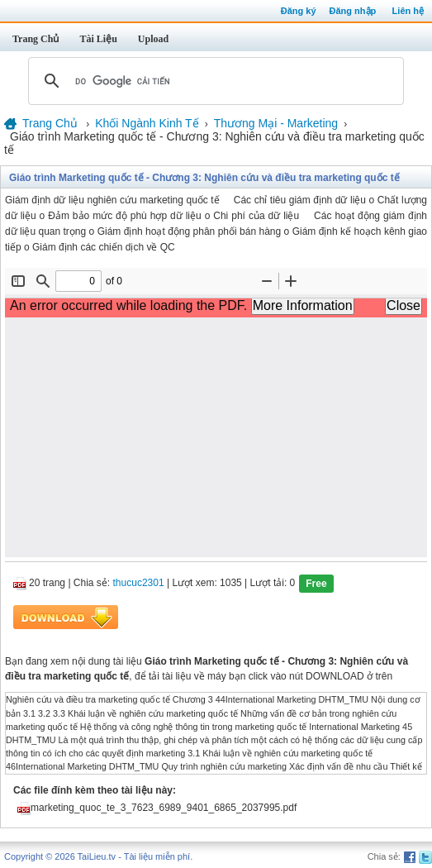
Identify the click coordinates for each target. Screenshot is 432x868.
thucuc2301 (139, 584)
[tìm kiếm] (214, 81)
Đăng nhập (353, 11)
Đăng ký (299, 11)
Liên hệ (408, 11)
